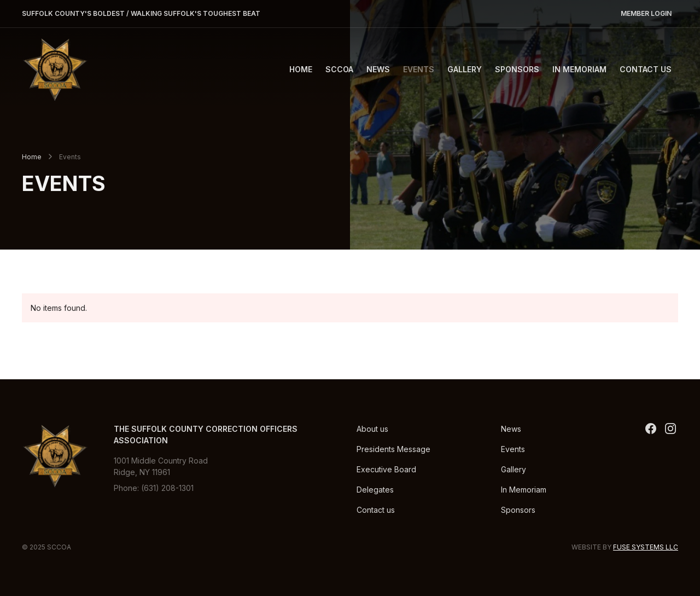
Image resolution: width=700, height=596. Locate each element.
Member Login (646, 13)
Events (419, 69)
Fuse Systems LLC (646, 547)
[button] (339, 69)
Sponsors (517, 69)
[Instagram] (670, 429)
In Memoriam (579, 69)
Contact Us (646, 69)
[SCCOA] (55, 69)
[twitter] (651, 429)
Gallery (465, 69)
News (378, 69)
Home (301, 69)
